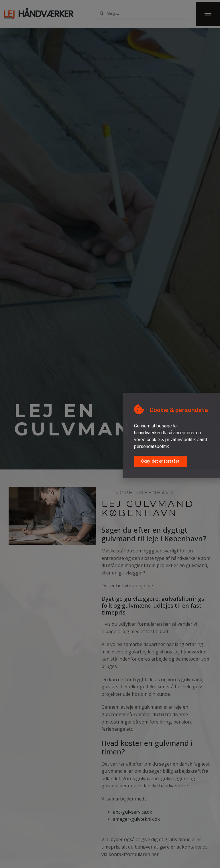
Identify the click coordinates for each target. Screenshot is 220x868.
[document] (110, 434)
